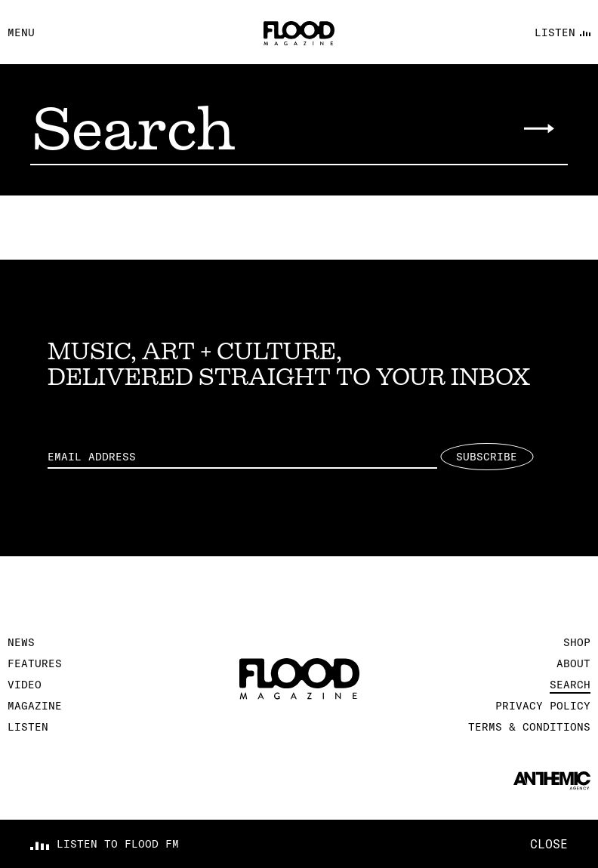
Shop (577, 642)
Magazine (35, 706)
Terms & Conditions (529, 727)
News (21, 642)
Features (35, 663)
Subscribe (487, 457)
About (573, 663)
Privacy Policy (543, 706)
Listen (28, 727)
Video (25, 685)
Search (570, 685)
